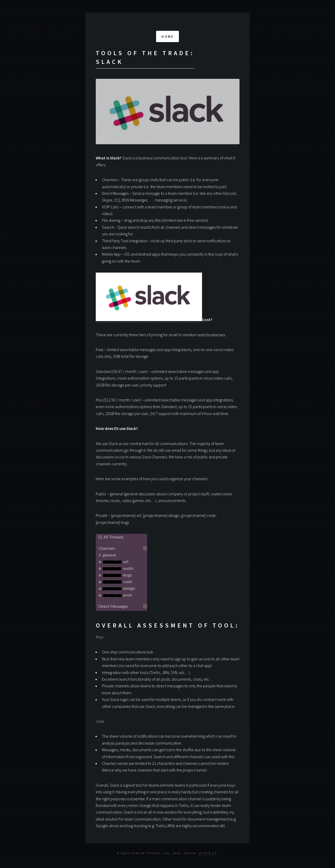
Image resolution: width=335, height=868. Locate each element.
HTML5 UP (208, 853)
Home (168, 36)
